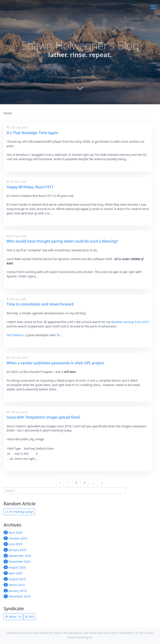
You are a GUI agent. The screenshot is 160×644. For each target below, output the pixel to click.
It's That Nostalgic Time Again (32, 133)
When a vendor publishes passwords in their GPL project (55, 363)
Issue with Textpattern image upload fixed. (43, 417)
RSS (30, 617)
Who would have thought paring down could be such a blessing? (62, 241)
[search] (65, 491)
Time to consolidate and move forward (40, 304)
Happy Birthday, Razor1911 (30, 187)
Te (58, 335)
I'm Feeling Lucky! (19, 512)
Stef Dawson (15, 335)
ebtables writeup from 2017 (130, 322)
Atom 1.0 (13, 617)
